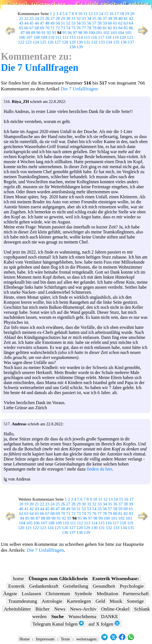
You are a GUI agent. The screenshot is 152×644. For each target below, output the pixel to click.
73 (63, 28)
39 (115, 18)
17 (117, 14)
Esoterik (17, 586)
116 (94, 37)
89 (33, 33)
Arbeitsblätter (17, 609)
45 (32, 23)
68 (37, 28)
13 (96, 14)
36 (100, 18)
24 (37, 18)
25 (42, 18)
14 (101, 14)
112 (65, 37)
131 (87, 42)
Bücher (43, 609)
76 (79, 28)
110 (51, 37)
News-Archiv (83, 609)
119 (115, 37)
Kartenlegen (79, 601)
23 (32, 18)
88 (28, 33)
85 (126, 28)
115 (87, 37)
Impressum (45, 639)
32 (79, 18)
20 (132, 14)
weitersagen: (87, 639)
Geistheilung (76, 586)
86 (131, 28)
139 (80, 47)
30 (68, 18)
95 (64, 33)
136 (123, 42)
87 (23, 33)
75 (73, 28)
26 (47, 18)
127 (58, 42)
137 (131, 42)
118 (108, 37)
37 (105, 18)
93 (54, 33)
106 (22, 37)
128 (65, 42)
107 (29, 37)
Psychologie (132, 586)
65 (21, 28)
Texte (65, 639)
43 (21, 23)
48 (47, 23)
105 (128, 33)
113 (73, 37)
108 (37, 37)
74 (68, 28)
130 (80, 42)
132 (94, 42)
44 (26, 23)
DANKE (110, 616)
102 (106, 33)
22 (26, 18)
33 (84, 18)
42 (131, 18)
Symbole (83, 594)
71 (52, 28)
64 (131, 23)
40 (121, 18)
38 (110, 18)
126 (50, 42)
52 (68, 23)
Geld (100, 601)
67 (32, 28)
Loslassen (31, 594)
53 (73, 23)
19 (127, 14)
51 (63, 23)
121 (130, 37)
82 (110, 28)
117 (101, 37)
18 (122, 14)
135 (116, 42)
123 (28, 42)
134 (109, 42)
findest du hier (99, 469)
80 (100, 28)
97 (75, 33)
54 (79, 23)
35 (94, 18)
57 (94, 23)
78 (89, 28)
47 (42, 23)
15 (106, 14)
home (18, 578)
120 (123, 37)
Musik (116, 601)
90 (38, 33)
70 (47, 28)
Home (25, 639)
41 (126, 18)
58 (100, 23)
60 (110, 23)
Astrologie (52, 601)
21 (21, 18)
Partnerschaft (136, 594)
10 (80, 14)
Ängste (10, 594)
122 (21, 42)
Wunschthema (82, 616)
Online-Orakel (115, 609)
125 (43, 42)
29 (63, 18)
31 (73, 18)
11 (85, 14)
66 (26, 28)
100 (92, 33)
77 (84, 28)
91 (44, 33)
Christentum (58, 594)
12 (90, 14)
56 (89, 23)
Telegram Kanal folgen (58, 624)
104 (121, 33)
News (60, 609)
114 (80, 37)
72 (58, 28)
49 (52, 23)
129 (72, 42)
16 (111, 14)
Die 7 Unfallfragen (40, 68)
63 (126, 23)
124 (36, 42)
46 (37, 23)
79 (94, 28)
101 (99, 33)
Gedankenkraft (44, 586)
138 (72, 47)
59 (105, 23)
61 (115, 23)
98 (80, 33)
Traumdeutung (22, 601)
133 (101, 42)
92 (49, 33)
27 (52, 18)
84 (121, 28)
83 (115, 28)
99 (85, 33)
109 (44, 37)
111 (58, 37)
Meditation (107, 594)
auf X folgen (104, 624)
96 (70, 33)
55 (84, 23)
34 (89, 18)
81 (105, 28)
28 (58, 18)
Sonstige (135, 601)
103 (113, 33)
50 (58, 23)
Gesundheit (104, 586)
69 (42, 28)
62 (121, 23)
